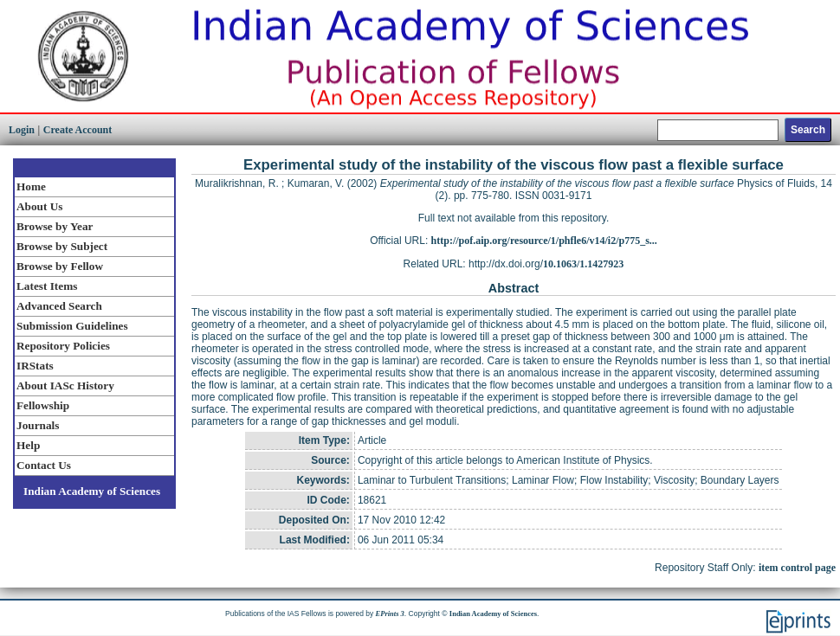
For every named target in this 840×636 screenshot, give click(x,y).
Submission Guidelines (72, 326)
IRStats (35, 366)
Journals (38, 425)
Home (31, 186)
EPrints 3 (390, 614)
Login (22, 130)
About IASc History (65, 385)
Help (28, 445)
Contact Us (44, 465)
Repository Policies (63, 346)
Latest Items (47, 286)
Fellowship (43, 405)
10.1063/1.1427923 (583, 264)
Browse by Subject (62, 246)
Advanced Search (59, 306)
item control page (797, 568)
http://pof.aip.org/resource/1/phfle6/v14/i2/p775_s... (544, 241)
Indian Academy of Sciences (92, 491)
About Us (39, 206)
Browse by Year (55, 226)
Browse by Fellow (60, 266)
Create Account (78, 130)
